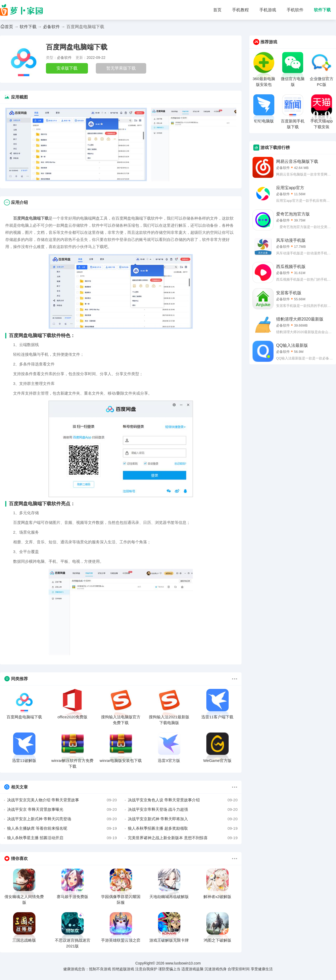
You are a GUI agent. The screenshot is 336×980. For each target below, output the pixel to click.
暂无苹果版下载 (121, 68)
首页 (217, 10)
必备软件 (51, 27)
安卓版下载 (67, 68)
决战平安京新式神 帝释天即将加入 (183, 819)
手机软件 (295, 10)
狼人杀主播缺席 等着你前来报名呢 (62, 828)
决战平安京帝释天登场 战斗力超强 (183, 809)
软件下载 (322, 10)
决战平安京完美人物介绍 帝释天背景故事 (62, 800)
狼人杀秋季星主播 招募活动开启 (62, 838)
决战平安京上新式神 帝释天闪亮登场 (62, 819)
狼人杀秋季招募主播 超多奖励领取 (183, 828)
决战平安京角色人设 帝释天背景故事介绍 (183, 800)
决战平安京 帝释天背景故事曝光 (62, 809)
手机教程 (240, 10)
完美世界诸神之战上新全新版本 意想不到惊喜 (183, 838)
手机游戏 (268, 10)
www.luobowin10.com (183, 963)
